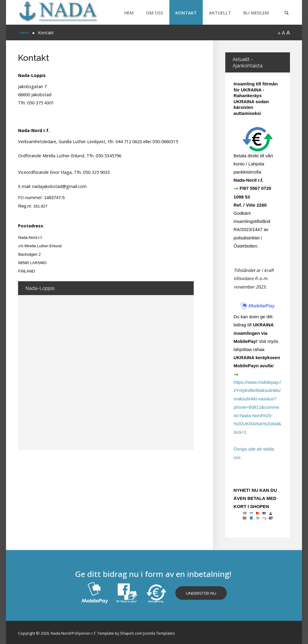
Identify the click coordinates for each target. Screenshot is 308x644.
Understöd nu (202, 592)
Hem (129, 13)
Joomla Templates (159, 631)
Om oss (154, 13)
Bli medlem (256, 13)
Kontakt (186, 13)
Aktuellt (220, 13)
